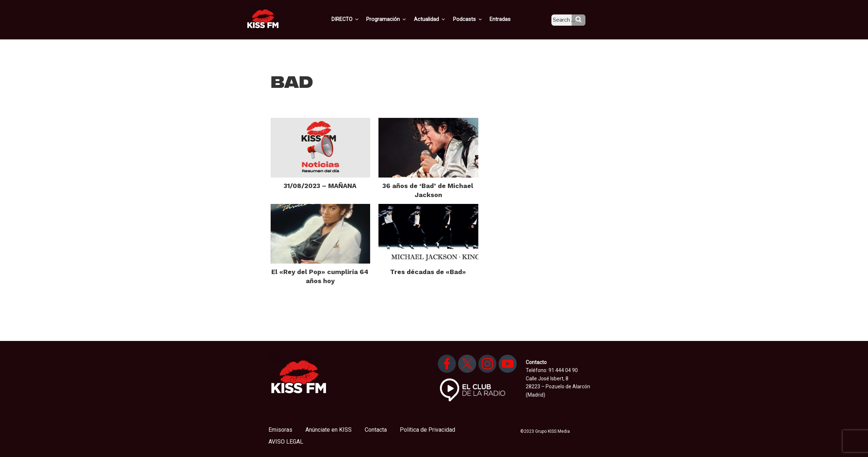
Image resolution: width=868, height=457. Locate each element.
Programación (397, 19)
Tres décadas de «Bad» (428, 272)
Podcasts (475, 19)
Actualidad (439, 19)
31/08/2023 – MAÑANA (320, 186)
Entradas (506, 19)
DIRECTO (357, 19)
